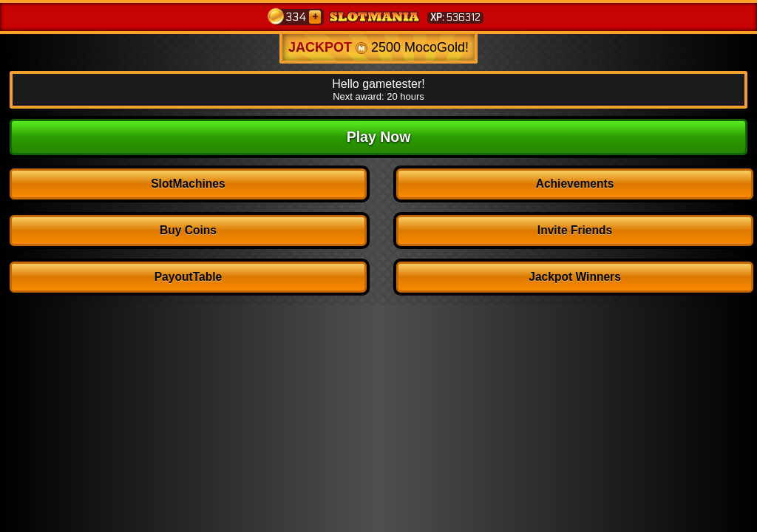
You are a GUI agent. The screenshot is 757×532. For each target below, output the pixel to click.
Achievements (575, 184)
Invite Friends (575, 230)
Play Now (379, 137)
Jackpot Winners (575, 277)
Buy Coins (188, 230)
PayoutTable (189, 277)
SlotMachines (188, 184)
